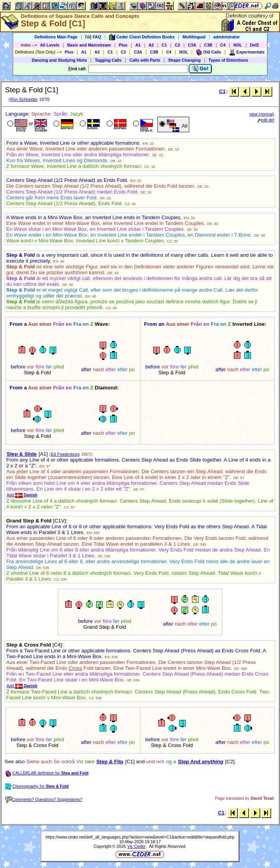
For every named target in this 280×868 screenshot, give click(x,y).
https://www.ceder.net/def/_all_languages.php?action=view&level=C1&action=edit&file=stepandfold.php (140, 837)
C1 (164, 45)
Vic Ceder (136, 846)
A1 (138, 45)
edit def (266, 120)
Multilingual (194, 37)
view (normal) (262, 114)
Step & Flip (110, 762)
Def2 (255, 45)
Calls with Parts (145, 60)
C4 (223, 45)
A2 (151, 45)
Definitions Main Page (56, 37)
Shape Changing (184, 60)
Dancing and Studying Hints (59, 60)
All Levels (50, 45)
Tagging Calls (108, 60)
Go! (200, 69)
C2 (178, 45)
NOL (238, 45)
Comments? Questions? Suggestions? (44, 799)
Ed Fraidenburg (65, 454)
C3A (192, 45)
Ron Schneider (24, 99)
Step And (201, 762)
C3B (208, 45)
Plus (123, 45)
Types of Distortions (228, 60)
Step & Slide (22, 454)
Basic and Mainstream (89, 45)
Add (22, 495)
